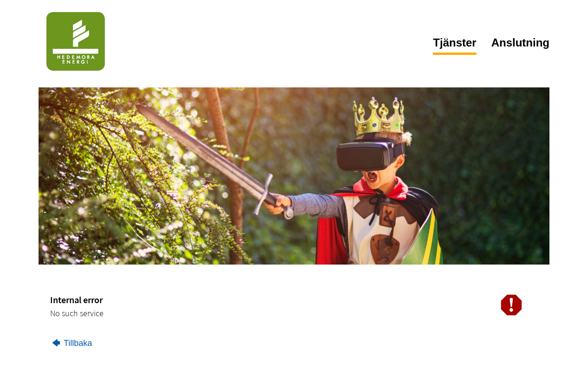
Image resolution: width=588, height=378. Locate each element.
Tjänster (454, 43)
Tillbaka (72, 343)
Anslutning (520, 43)
